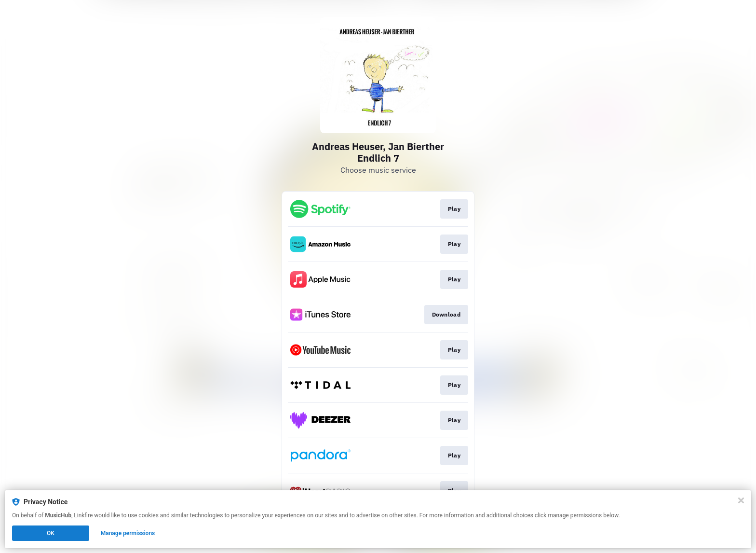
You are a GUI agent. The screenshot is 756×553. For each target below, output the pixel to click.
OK (51, 533)
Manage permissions (128, 533)
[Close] (741, 500)
